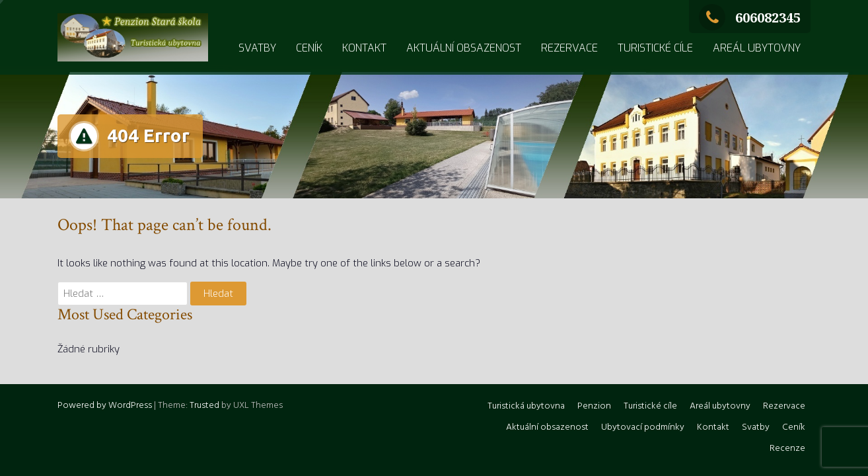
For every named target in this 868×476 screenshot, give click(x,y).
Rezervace (569, 48)
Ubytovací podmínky (643, 427)
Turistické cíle (655, 48)
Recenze (787, 449)
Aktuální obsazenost (464, 48)
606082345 (750, 18)
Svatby (257, 48)
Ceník (309, 48)
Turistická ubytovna (526, 406)
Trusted (204, 406)
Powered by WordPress (105, 406)
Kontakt (364, 48)
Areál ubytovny (757, 48)
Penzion (594, 406)
